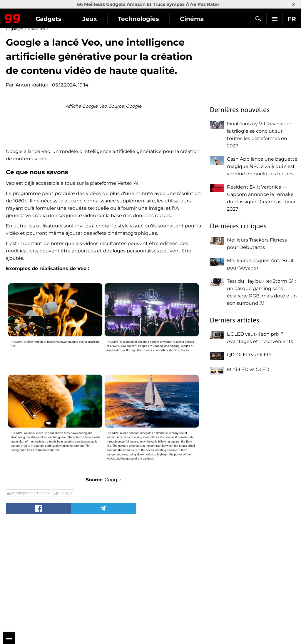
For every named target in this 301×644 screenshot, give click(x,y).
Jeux (90, 19)
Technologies (138, 19)
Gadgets (49, 19)
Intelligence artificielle (31, 596)
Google (113, 582)
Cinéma (192, 19)
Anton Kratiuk (32, 85)
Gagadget (12, 17)
